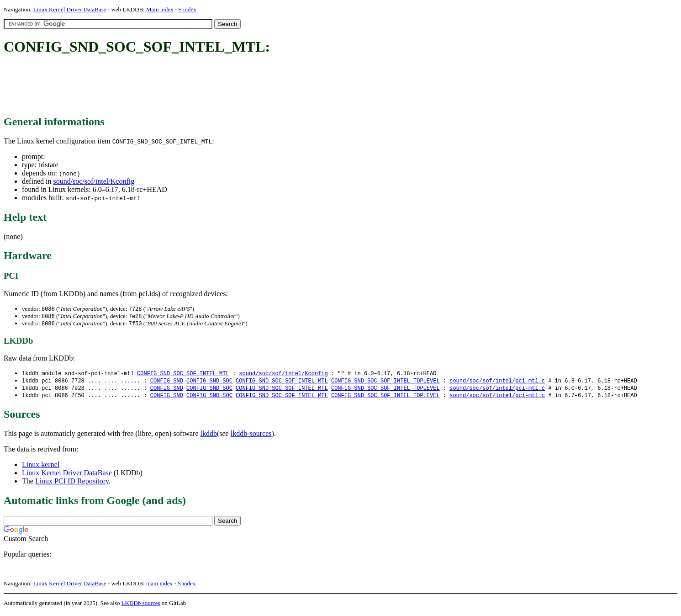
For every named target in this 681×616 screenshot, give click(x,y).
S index (187, 9)
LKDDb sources (141, 606)
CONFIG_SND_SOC (209, 383)
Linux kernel (41, 468)
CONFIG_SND (167, 383)
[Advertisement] (170, 86)
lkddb (209, 437)
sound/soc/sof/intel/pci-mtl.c (497, 383)
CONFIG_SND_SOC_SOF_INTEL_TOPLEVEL (385, 383)
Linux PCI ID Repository (72, 484)
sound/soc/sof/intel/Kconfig (94, 181)
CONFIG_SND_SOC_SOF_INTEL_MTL (183, 375)
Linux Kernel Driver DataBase (70, 9)
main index (159, 587)
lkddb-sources (251, 437)
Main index (160, 9)
